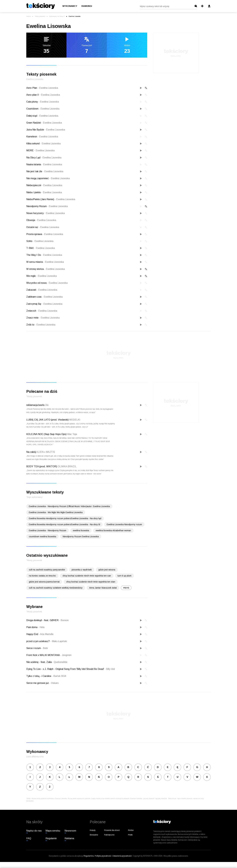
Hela (41, 627)
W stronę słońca (45, 269)
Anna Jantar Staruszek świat (103, 588)
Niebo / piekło (44, 192)
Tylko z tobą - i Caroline (39, 676)
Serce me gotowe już (38, 683)
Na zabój (31, 452)
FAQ (29, 838)
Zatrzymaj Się (44, 304)
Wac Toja (72, 434)
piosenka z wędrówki (82, 570)
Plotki (130, 835)
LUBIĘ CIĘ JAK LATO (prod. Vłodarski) (47, 420)
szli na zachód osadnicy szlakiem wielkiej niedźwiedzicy (56, 588)
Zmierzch (42, 311)
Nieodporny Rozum (47, 206)
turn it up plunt (124, 576)
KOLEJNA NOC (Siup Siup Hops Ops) (46, 434)
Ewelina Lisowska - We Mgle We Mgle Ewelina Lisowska (56, 512)
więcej (126, 588)
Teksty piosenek (40, 16)
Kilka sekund (43, 144)
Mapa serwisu (53, 831)
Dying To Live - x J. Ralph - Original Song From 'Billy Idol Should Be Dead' (65, 669)
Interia (28, 16)
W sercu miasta (45, 262)
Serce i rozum (34, 648)
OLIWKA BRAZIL (67, 466)
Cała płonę (43, 102)
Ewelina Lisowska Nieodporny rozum (124, 524)
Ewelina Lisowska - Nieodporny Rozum (48, 530)
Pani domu (32, 627)
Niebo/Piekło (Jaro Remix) (51, 199)
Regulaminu (89, 856)
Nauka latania (44, 164)
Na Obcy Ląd (44, 158)
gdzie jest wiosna (107, 570)
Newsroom (70, 831)
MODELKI (75, 420)
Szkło (40, 241)
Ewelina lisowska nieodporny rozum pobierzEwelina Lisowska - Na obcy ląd (65, 518)
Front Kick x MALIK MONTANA (43, 655)
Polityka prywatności (103, 856)
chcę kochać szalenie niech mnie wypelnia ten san (87, 576)
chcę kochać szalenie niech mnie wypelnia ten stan (91, 582)
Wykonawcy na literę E (57, 16)
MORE (40, 150)
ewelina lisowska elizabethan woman (113, 530)
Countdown (43, 109)
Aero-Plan (42, 88)
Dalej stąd (42, 116)
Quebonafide (60, 662)
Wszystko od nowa (47, 283)
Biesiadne (94, 835)
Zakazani (42, 290)
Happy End (32, 634)
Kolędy (93, 830)
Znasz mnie (43, 318)
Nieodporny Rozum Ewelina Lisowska (81, 536)
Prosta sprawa (45, 234)
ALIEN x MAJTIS (46, 452)
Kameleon (42, 137)
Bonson (64, 620)
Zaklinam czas (44, 297)
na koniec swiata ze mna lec (42, 576)
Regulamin (51, 838)
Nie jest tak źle (45, 171)
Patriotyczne (109, 835)
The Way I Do (44, 255)
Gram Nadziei (44, 123)
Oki (47, 405)
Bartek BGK (59, 676)
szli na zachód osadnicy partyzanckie (47, 570)
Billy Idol (110, 669)
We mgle (41, 276)
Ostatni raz (43, 227)
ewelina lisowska (81, 530)
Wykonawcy (70, 6)
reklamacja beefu (35, 405)
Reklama (69, 838)
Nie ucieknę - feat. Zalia (39, 662)
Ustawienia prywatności (122, 856)
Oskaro (54, 683)
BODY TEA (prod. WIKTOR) (42, 466)
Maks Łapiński (59, 641)
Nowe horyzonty (45, 213)
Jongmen (66, 655)
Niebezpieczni (44, 185)
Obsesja (41, 220)
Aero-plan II (43, 95)
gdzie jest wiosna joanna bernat (44, 582)
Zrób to (41, 325)
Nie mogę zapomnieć (48, 178)
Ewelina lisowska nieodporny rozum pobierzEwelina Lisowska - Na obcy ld (64, 524)
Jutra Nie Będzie (46, 130)
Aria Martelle (46, 634)
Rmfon (131, 830)
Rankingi (87, 6)
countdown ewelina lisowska (42, 536)
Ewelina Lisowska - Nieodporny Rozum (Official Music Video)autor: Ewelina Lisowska (69, 506)
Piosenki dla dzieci (112, 830)
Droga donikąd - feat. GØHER (43, 620)
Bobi (45, 648)
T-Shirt (41, 248)
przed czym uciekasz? (38, 641)
